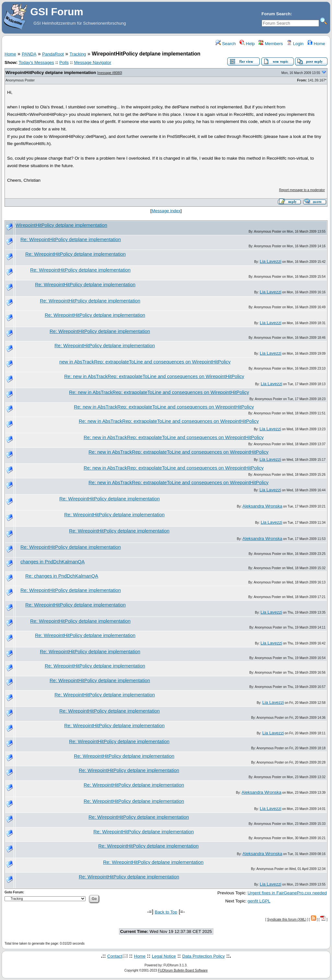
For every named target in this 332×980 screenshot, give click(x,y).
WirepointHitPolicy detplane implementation (51, 73)
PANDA (29, 54)
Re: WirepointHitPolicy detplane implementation (71, 239)
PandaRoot (53, 54)
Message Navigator (93, 62)
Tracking (78, 54)
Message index (166, 211)
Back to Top (166, 912)
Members (271, 44)
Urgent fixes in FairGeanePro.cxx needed (287, 893)
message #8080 (110, 73)
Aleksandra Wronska (262, 506)
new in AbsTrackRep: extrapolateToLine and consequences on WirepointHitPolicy (145, 362)
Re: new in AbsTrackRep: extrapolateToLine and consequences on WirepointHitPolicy (154, 376)
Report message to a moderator (302, 190)
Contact (115, 956)
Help (247, 44)
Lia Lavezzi (271, 261)
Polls (64, 62)
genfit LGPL (259, 901)
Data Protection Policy (203, 956)
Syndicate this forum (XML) (287, 919)
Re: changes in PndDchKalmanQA (62, 576)
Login (295, 44)
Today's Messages (36, 62)
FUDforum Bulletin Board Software (183, 970)
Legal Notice (164, 956)
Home (316, 44)
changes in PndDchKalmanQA (53, 562)
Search (226, 44)
